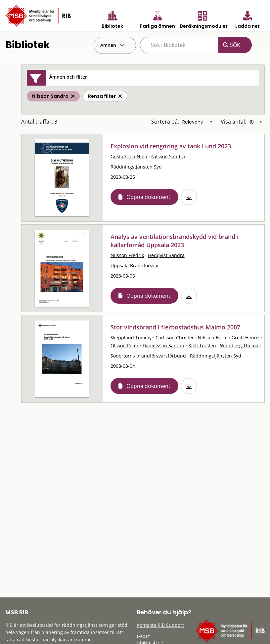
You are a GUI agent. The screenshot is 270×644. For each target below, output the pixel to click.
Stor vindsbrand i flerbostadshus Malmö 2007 (175, 327)
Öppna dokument (148, 197)
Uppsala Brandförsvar (135, 265)
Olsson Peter (125, 345)
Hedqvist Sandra (166, 255)
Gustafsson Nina (129, 156)
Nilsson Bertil (213, 338)
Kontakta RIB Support (160, 625)
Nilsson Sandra (168, 156)
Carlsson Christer (175, 338)
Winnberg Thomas (240, 345)
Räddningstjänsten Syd (136, 167)
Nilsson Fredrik (127, 255)
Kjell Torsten (202, 345)
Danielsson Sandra (163, 345)
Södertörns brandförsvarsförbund (148, 356)
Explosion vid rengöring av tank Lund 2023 (171, 146)
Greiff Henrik (246, 338)
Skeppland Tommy (131, 338)
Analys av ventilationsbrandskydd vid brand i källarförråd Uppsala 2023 (175, 241)
